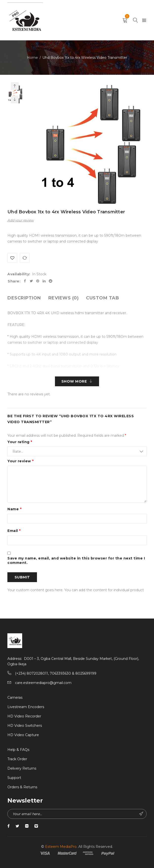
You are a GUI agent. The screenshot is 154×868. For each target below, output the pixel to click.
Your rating (20, 442)
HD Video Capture (23, 735)
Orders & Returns (22, 787)
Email (14, 531)
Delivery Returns (22, 768)
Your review (21, 461)
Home (32, 58)
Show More (74, 381)
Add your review (21, 220)
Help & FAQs (18, 750)
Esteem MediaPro (61, 847)
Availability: (19, 274)
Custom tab (103, 298)
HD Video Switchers (25, 726)
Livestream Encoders (26, 707)
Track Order (17, 759)
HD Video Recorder (24, 716)
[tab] (24, 298)
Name (14, 509)
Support (14, 778)
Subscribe (141, 814)
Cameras (15, 697)
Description (24, 298)
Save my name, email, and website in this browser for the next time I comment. (76, 560)
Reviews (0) (64, 298)
